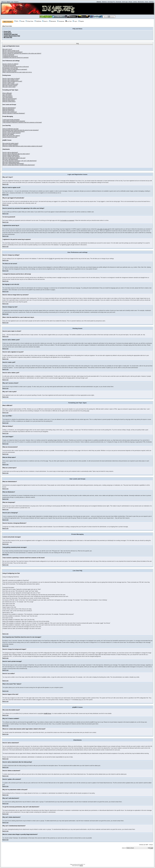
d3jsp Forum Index (7, 26)
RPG (16, 21)
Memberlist (53, 21)
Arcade (22, 21)
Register (16, 2)
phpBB (81, 864)
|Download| (118, 2)
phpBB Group (47, 713)
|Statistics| (104, 2)
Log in (75, 21)
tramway (81, 866)
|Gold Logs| (125, 2)
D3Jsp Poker (29, 21)
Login (12, 2)
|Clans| (146, 2)
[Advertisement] (77, 857)
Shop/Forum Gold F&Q (11, 34)
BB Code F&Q (8, 37)
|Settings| (151, 2)
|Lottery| (135, 2)
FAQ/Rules (38, 21)
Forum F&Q (7, 31)
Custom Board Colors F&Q (12, 36)
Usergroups (61, 21)
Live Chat (68, 21)
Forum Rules (8, 33)
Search (45, 21)
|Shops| (130, 2)
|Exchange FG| (111, 2)
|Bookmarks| (141, 2)
